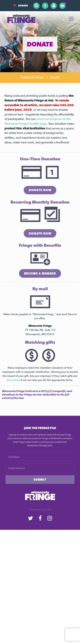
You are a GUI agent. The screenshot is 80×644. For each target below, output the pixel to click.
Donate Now (40, 190)
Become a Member (40, 273)
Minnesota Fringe (32, 77)
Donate (21, 6)
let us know (13, 380)
